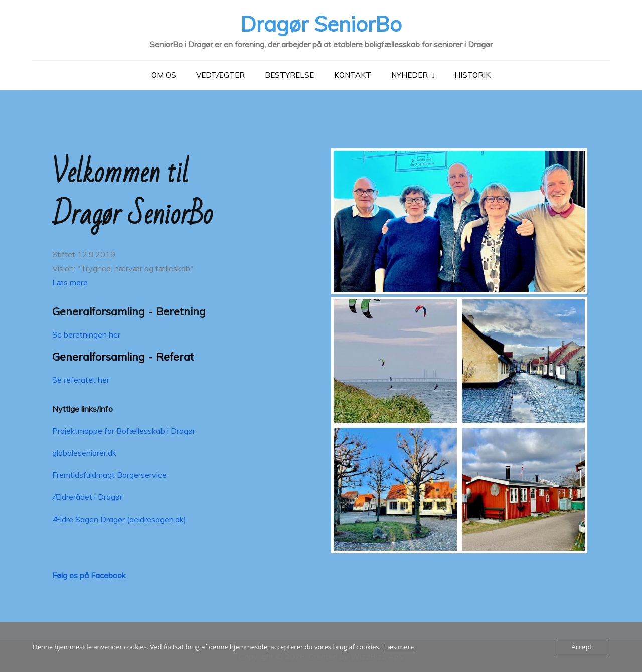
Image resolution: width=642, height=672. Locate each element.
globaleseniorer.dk (84, 452)
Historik (472, 74)
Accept (582, 647)
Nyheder (410, 74)
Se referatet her (81, 379)
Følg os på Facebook (89, 575)
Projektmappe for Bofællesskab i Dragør (124, 430)
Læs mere (70, 282)
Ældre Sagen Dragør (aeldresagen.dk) (119, 519)
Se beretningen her (86, 334)
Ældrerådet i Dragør (87, 496)
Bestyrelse (289, 74)
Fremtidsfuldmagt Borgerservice (109, 474)
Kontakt (353, 74)
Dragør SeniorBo (321, 23)
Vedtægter (220, 74)
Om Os (164, 74)
